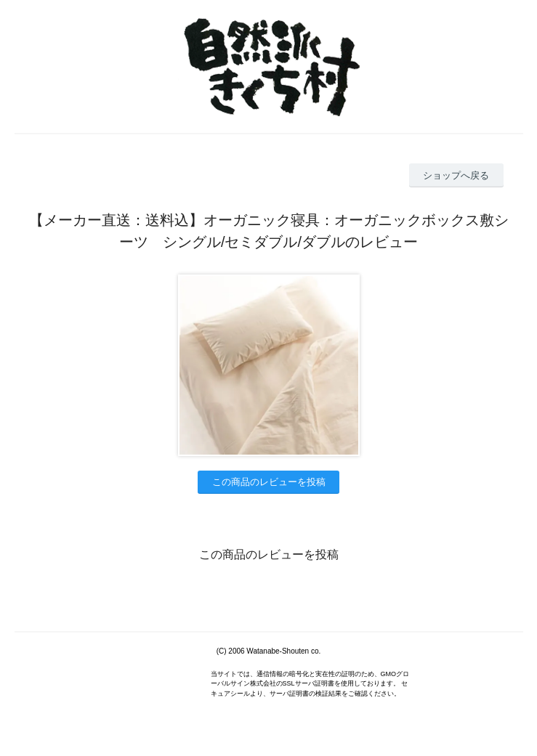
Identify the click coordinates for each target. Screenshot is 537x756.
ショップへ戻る (456, 175)
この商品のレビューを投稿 (269, 482)
